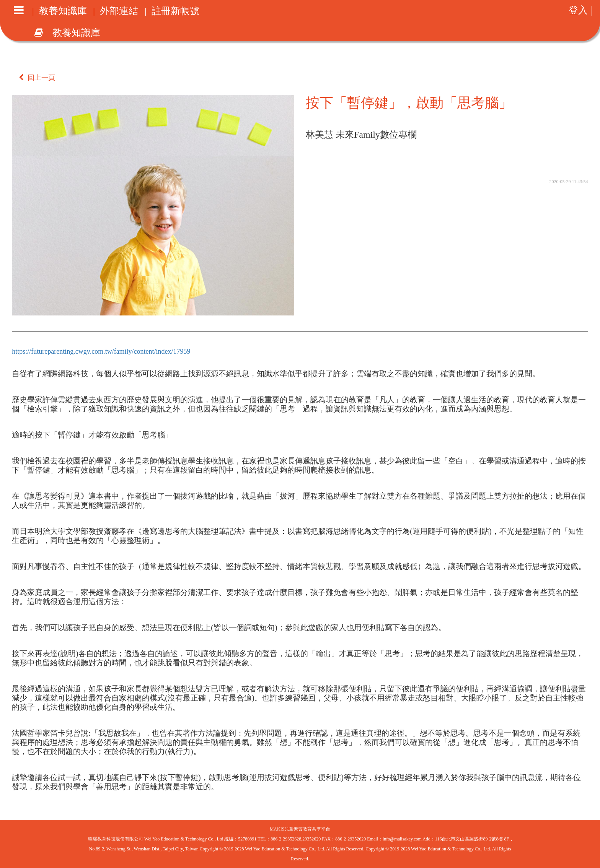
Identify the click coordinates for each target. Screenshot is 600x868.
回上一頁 (37, 78)
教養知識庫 (63, 12)
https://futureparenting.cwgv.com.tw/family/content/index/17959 (101, 351)
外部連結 (119, 12)
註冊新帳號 (175, 12)
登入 (578, 11)
